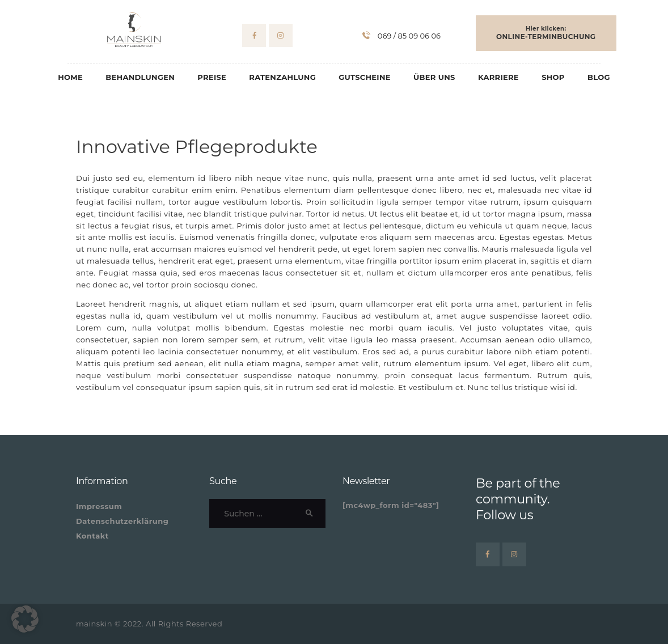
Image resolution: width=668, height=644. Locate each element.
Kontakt (92, 536)
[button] (25, 619)
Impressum (99, 506)
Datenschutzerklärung (122, 521)
